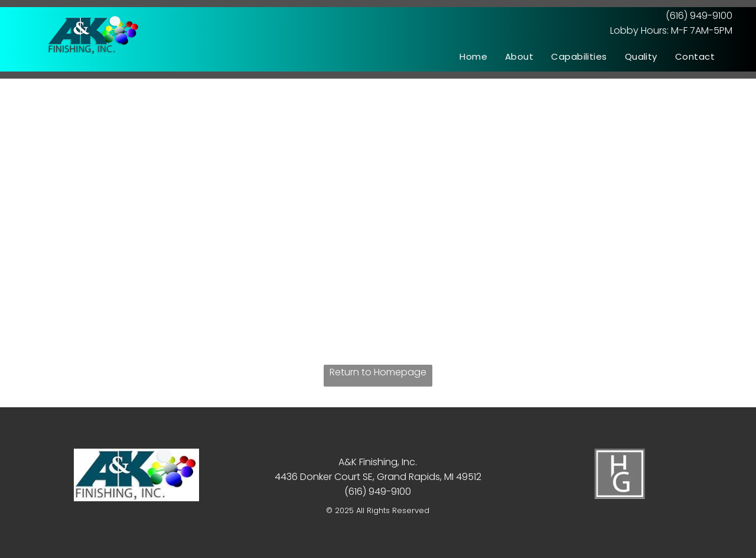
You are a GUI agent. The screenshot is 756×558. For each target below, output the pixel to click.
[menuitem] (473, 56)
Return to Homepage (378, 372)
